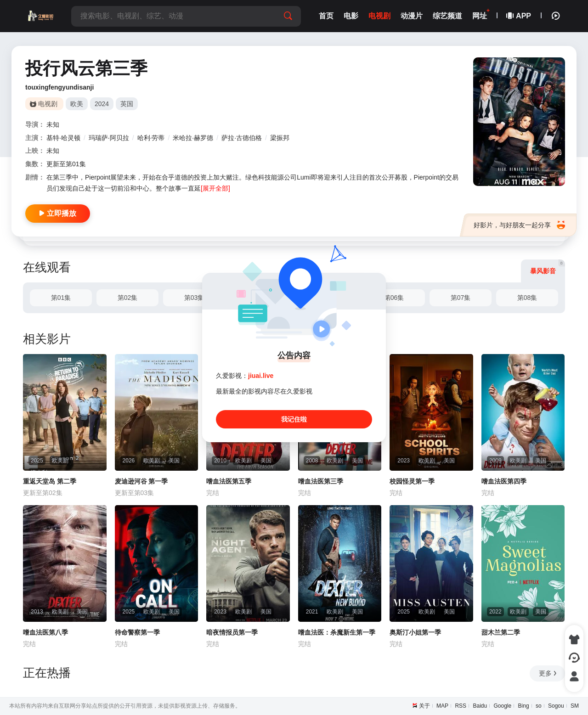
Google (503, 706)
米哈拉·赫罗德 (193, 138)
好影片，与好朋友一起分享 (519, 225)
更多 (548, 673)
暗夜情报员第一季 (232, 632)
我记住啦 (294, 419)
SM (575, 706)
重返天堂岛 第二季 (50, 481)
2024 (102, 104)
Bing (524, 706)
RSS (461, 706)
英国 (127, 104)
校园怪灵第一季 (412, 481)
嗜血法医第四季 (504, 481)
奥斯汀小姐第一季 (415, 632)
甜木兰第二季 (501, 632)
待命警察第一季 (137, 632)
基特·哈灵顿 (63, 138)
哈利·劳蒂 (151, 138)
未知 (53, 124)
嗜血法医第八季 (45, 632)
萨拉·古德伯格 (242, 138)
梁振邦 (280, 138)
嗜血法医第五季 (229, 481)
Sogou (556, 706)
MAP (442, 706)
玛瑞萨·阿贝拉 (109, 138)
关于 (424, 706)
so (539, 706)
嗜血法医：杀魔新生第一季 (337, 632)
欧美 (77, 104)
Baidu (480, 706)
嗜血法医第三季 (321, 481)
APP (519, 16)
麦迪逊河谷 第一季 (141, 481)
